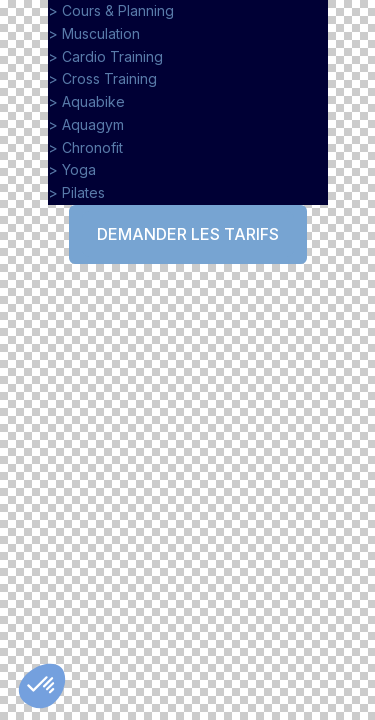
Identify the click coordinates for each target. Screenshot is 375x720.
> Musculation (94, 33)
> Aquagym (86, 124)
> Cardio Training (105, 56)
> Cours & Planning (111, 10)
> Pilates (78, 192)
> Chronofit (85, 147)
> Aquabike (86, 101)
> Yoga (72, 169)
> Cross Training (102, 78)
